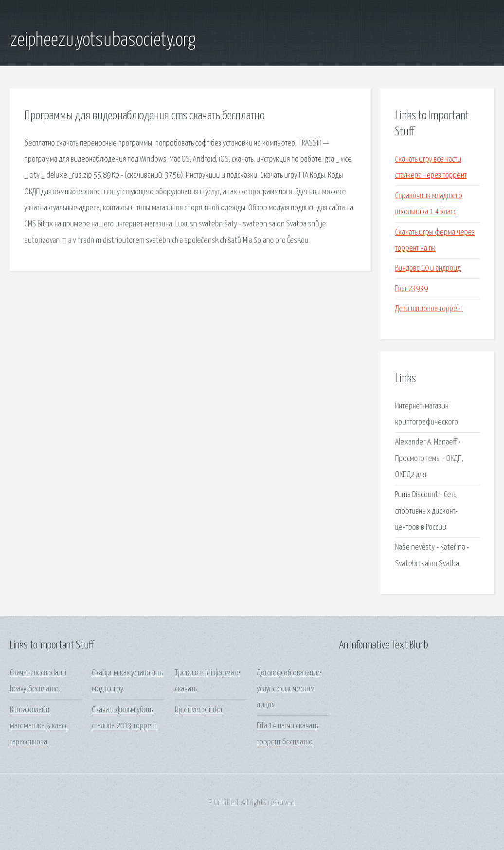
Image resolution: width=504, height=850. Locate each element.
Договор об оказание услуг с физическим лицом (289, 689)
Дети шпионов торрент (429, 309)
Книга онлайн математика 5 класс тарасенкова (39, 726)
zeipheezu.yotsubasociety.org (103, 40)
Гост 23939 (411, 289)
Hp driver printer (199, 710)
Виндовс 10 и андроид (428, 268)
